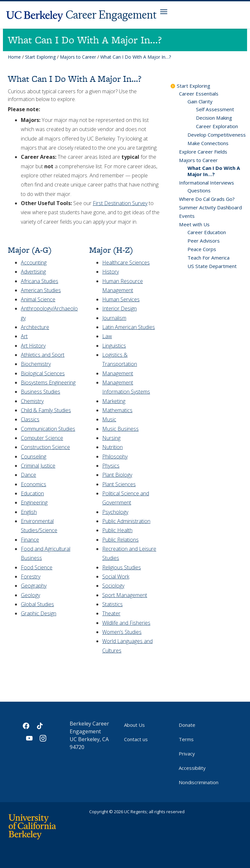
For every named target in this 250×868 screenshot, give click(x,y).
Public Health (117, 530)
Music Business (120, 429)
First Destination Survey (120, 203)
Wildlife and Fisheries (126, 623)
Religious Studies (122, 567)
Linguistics (114, 346)
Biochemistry (36, 364)
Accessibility (192, 768)
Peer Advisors (204, 241)
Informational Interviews (207, 183)
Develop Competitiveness (217, 135)
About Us (134, 725)
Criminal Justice (38, 466)
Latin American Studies (129, 327)
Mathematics (117, 410)
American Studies (41, 290)
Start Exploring (40, 57)
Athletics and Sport (43, 355)
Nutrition (112, 447)
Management (118, 373)
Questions (199, 190)
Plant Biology (117, 475)
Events (187, 216)
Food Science (37, 567)
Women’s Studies (122, 632)
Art (24, 336)
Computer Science (42, 438)
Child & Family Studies (46, 410)
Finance (30, 540)
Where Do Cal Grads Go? (207, 199)
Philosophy (115, 456)
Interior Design (119, 308)
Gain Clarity (200, 101)
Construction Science (45, 447)
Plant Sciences (119, 484)
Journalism (114, 318)
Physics (111, 466)
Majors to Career (78, 57)
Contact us (136, 739)
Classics (30, 419)
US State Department (212, 266)
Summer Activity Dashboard (210, 207)
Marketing (114, 401)
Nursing (111, 438)
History (111, 272)
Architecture (35, 327)
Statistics (112, 604)
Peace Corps (202, 249)
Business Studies (41, 392)
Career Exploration (217, 126)
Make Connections (208, 143)
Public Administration (126, 521)
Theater (111, 613)
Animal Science (38, 299)
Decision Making (214, 118)
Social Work (116, 576)
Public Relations (120, 540)
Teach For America (208, 258)
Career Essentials (199, 94)
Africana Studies (40, 281)
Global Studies (37, 604)
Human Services (121, 299)
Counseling (34, 456)
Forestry (31, 576)
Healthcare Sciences (126, 262)
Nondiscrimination (199, 782)
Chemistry (32, 401)
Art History (33, 346)
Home (14, 57)
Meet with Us (194, 224)
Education (32, 493)
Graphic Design (39, 613)
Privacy (187, 754)
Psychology (115, 512)
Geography (34, 586)
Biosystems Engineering (48, 382)
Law (107, 336)
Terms (186, 739)
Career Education (207, 232)
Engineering (34, 502)
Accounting (34, 262)
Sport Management (125, 595)
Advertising (33, 272)
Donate (187, 725)
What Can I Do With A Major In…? (214, 171)
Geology (30, 595)
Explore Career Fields (203, 152)
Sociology (113, 586)
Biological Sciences (43, 373)
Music (109, 419)
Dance (28, 475)
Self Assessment (215, 109)
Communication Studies (48, 429)
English (29, 512)
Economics (34, 484)
